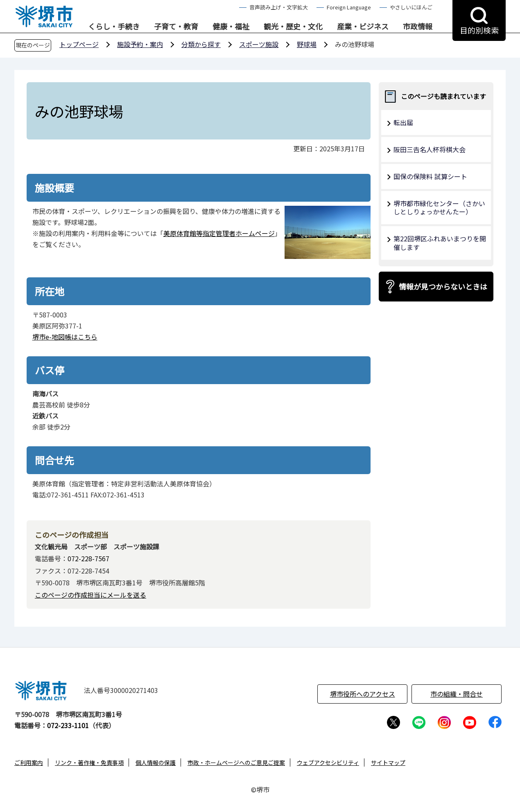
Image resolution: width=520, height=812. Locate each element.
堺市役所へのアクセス (363, 694)
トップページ (79, 44)
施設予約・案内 (140, 44)
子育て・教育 (176, 27)
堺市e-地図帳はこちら (65, 337)
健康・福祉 (231, 27)
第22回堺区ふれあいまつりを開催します (440, 243)
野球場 (307, 44)
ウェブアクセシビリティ (328, 763)
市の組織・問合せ (457, 694)
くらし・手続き (114, 27)
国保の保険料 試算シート (430, 176)
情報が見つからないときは (443, 286)
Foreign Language (349, 7)
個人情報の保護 (156, 763)
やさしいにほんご (411, 7)
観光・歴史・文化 (293, 27)
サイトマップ (388, 763)
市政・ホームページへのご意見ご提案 (236, 763)
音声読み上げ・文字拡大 (279, 7)
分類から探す (201, 44)
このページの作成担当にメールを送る (90, 595)
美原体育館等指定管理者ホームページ (219, 233)
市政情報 (418, 27)
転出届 (403, 122)
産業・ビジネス (363, 27)
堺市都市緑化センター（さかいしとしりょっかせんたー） (439, 208)
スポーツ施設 (259, 44)
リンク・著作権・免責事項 (89, 763)
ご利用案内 (29, 763)
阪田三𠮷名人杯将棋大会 (430, 149)
